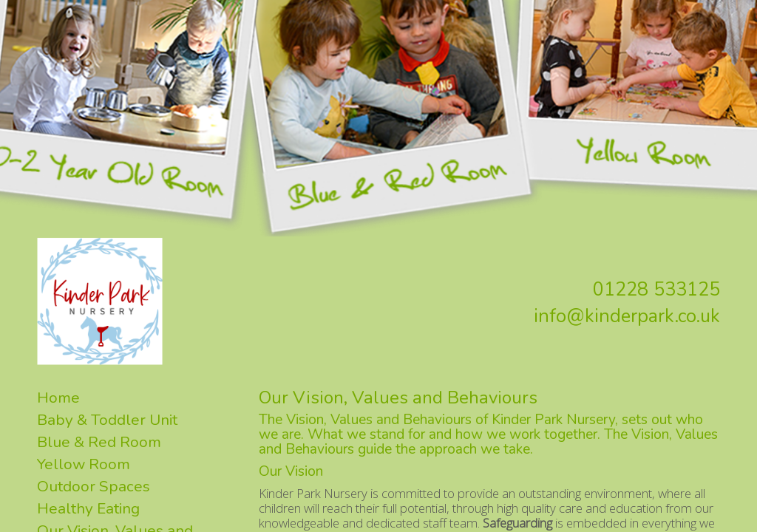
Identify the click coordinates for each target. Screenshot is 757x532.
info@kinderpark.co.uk (627, 316)
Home (58, 398)
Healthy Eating (88, 508)
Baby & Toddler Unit (107, 420)
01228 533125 (656, 290)
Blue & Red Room (99, 442)
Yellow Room (84, 464)
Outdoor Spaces (94, 486)
